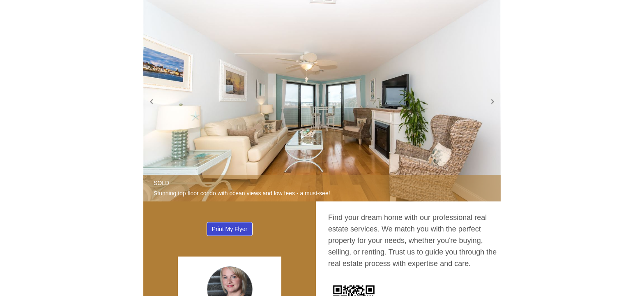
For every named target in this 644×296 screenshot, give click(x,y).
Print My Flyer (230, 229)
